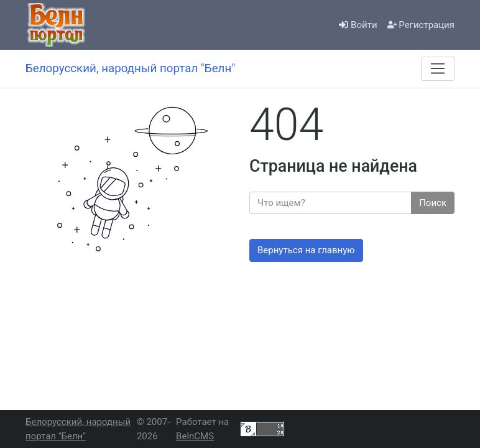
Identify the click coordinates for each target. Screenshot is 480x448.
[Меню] (438, 68)
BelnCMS (195, 436)
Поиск (433, 203)
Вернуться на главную (306, 250)
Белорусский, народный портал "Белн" (78, 429)
